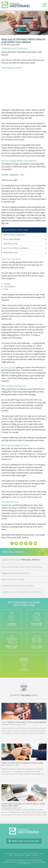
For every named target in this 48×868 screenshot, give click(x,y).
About (15, 853)
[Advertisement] (24, 89)
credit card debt (10, 367)
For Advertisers (32, 853)
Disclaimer (36, 855)
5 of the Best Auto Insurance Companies (18, 586)
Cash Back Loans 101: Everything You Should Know (22, 592)
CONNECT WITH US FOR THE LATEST (24, 841)
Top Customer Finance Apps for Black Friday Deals (22, 567)
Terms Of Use (19, 855)
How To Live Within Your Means (16, 248)
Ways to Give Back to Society (13, 579)
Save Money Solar (10, 244)
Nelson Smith (6, 45)
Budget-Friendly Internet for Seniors (16, 573)
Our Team (8, 853)
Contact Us (22, 853)
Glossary (28, 855)
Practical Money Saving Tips (14, 235)
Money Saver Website (12, 239)
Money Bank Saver (11, 252)
